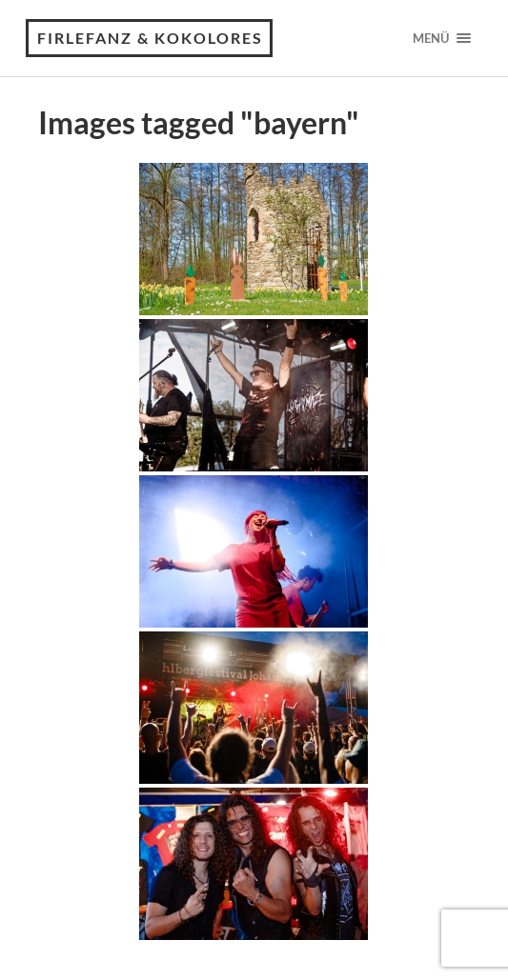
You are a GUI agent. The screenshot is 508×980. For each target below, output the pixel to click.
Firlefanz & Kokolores (150, 38)
